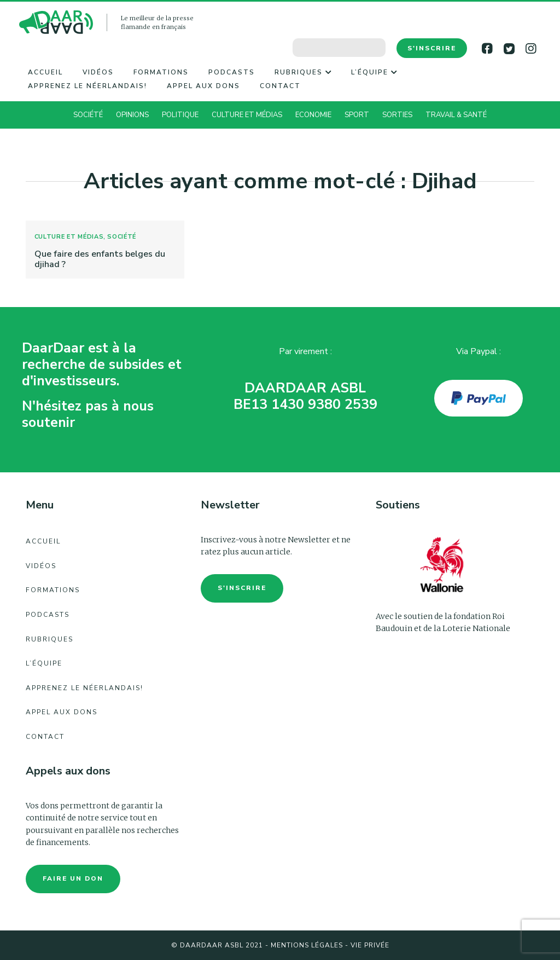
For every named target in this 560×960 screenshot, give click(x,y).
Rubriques (303, 72)
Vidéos (98, 72)
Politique (180, 115)
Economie (313, 115)
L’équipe (374, 72)
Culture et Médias (247, 115)
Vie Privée (370, 945)
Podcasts (232, 72)
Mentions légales (307, 945)
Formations (161, 72)
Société (88, 115)
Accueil (45, 72)
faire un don (73, 878)
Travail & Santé (456, 115)
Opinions (132, 115)
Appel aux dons (203, 86)
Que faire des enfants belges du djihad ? (100, 259)
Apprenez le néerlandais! (87, 86)
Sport (357, 115)
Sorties (397, 115)
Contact (280, 86)
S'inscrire (432, 48)
